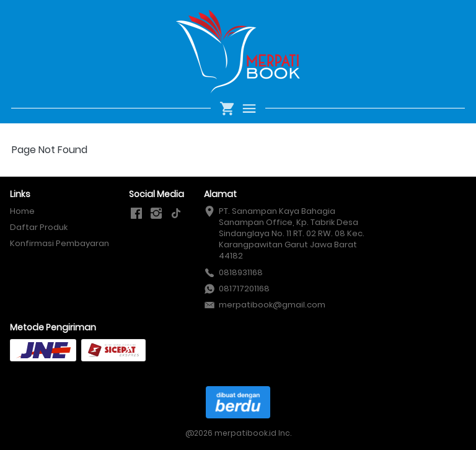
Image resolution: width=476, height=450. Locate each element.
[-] (136, 214)
